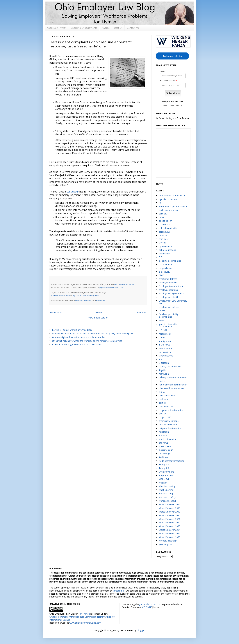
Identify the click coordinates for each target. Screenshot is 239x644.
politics (162, 403)
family (162, 310)
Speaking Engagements (84, 28)
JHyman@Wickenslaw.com (111, 287)
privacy (162, 414)
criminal (163, 243)
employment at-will (168, 297)
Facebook (100, 301)
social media (165, 446)
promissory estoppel (169, 421)
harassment (165, 334)
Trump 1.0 (164, 465)
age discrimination (168, 199)
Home (99, 312)
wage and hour (166, 475)
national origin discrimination (173, 385)
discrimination (166, 264)
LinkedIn (79, 301)
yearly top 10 (165, 544)
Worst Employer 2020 (169, 515)
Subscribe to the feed (60, 296)
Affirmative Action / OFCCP (172, 195)
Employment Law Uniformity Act (173, 302)
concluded (72, 192)
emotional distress (168, 279)
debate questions (167, 250)
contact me (118, 591)
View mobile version (98, 318)
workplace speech (168, 501)
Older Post (141, 312)
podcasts (163, 399)
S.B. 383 (163, 435)
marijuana (164, 374)
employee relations (168, 290)
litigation (163, 370)
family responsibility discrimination (169, 315)
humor (162, 337)
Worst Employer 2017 (169, 504)
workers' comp (166, 494)
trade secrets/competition (172, 461)
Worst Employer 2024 (169, 530)
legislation (164, 363)
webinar (163, 483)
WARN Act (164, 479)
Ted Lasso (164, 457)
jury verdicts (165, 352)
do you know (165, 268)
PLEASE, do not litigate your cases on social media (77, 344)
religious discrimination (170, 428)
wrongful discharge (168, 541)
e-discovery (164, 272)
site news (163, 443)
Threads (87, 301)
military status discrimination (173, 377)
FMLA (162, 320)
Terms (171, 106)
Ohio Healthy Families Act (171, 388)
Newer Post (56, 312)
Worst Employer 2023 (169, 526)
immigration (165, 341)
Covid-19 (163, 235)
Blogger (141, 630)
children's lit (165, 224)
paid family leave (167, 395)
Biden (162, 217)
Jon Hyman (84, 614)
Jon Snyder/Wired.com (150, 604)
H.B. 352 (163, 330)
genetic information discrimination (169, 325)
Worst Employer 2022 (169, 523)
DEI (161, 257)
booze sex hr (165, 221)
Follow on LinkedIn (172, 56)
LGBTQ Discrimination (170, 366)
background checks (168, 210)
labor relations (166, 356)
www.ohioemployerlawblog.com (85, 623)
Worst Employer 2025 (169, 533)
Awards (106, 28)
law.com (163, 359)
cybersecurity (165, 246)
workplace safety (167, 497)
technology (164, 454)
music (162, 381)
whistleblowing (166, 490)
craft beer (164, 239)
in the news (164, 345)
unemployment (166, 472)
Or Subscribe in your (173, 118)
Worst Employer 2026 (169, 537)
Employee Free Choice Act (172, 286)
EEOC (162, 275)
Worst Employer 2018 (169, 508)
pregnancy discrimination (171, 410)
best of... (163, 214)
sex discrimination (168, 439)
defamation (165, 254)
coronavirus (165, 232)
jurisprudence (165, 348)
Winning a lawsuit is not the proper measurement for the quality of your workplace (93, 334)
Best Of (118, 28)
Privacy (179, 106)
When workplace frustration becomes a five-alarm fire (79, 337)
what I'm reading (167, 486)
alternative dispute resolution (173, 206)
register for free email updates (86, 296)
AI (160, 203)
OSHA (162, 392)
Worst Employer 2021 (169, 519)
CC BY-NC (147, 607)
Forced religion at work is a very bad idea (72, 330)
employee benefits (168, 283)
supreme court (166, 450)
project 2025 (165, 417)
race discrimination (168, 425)
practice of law (166, 406)
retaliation (164, 432)
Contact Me (133, 28)
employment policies (169, 307)
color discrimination (169, 228)
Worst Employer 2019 (169, 512)
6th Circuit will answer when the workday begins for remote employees (87, 341)
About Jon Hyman (57, 28)
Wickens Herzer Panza (124, 284)
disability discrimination (170, 261)
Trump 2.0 (164, 468)
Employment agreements (171, 293)
